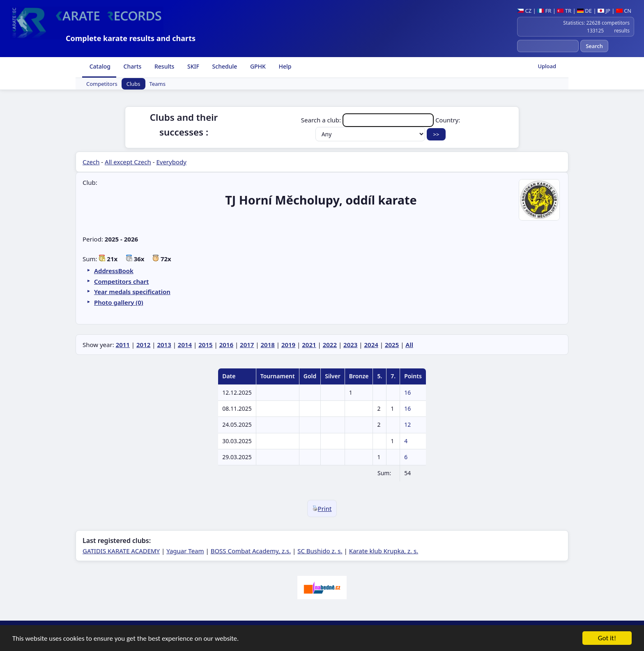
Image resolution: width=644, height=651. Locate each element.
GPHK (257, 66)
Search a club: (368, 120)
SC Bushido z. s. (320, 551)
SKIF (192, 66)
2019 (288, 345)
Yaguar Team (185, 551)
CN (624, 11)
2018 (267, 345)
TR (564, 11)
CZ (524, 11)
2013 (164, 345)
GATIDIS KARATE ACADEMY (121, 551)
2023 (350, 345)
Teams (158, 84)
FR (544, 11)
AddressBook (114, 271)
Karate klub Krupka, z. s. (384, 551)
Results (163, 66)
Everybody (171, 162)
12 (407, 424)
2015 (205, 345)
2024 (371, 345)
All (409, 345)
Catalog (99, 66)
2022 (330, 345)
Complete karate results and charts (131, 38)
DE (584, 11)
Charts (132, 66)
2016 (226, 345)
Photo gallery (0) (119, 302)
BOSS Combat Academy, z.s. (251, 551)
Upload (547, 66)
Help (284, 66)
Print (322, 508)
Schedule (224, 66)
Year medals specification (132, 292)
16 (407, 392)
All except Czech (128, 162)
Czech (91, 162)
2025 (392, 345)
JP (604, 11)
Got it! (607, 639)
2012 (143, 345)
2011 (123, 345)
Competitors (102, 84)
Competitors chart (121, 281)
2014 (185, 345)
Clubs (133, 84)
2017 (247, 345)
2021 (309, 345)
